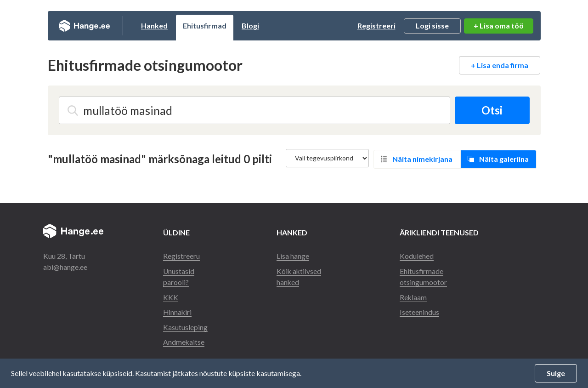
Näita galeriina (506, 158)
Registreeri (376, 26)
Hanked (164, 26)
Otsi (492, 110)
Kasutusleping (185, 324)
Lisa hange (293, 254)
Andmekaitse (184, 339)
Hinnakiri (178, 309)
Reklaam (414, 294)
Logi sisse (432, 26)
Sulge (556, 373)
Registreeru (181, 254)
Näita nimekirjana (424, 158)
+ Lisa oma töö (499, 26)
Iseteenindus (420, 309)
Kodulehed (417, 254)
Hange (89, 26)
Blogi (260, 26)
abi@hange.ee (65, 265)
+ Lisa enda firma (500, 65)
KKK (171, 294)
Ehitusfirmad (214, 26)
